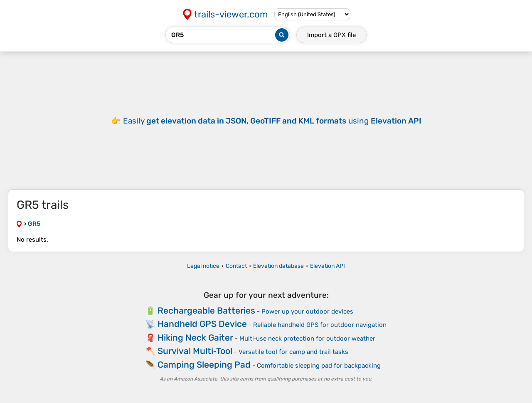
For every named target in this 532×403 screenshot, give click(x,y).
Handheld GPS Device (202, 324)
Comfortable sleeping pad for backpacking (319, 366)
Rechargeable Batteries (206, 310)
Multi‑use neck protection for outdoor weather (307, 339)
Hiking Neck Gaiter (195, 337)
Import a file (331, 35)
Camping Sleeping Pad (204, 365)
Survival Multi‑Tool (195, 351)
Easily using (272, 121)
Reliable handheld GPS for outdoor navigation (320, 325)
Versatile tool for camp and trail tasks (293, 352)
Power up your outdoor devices (307, 312)
